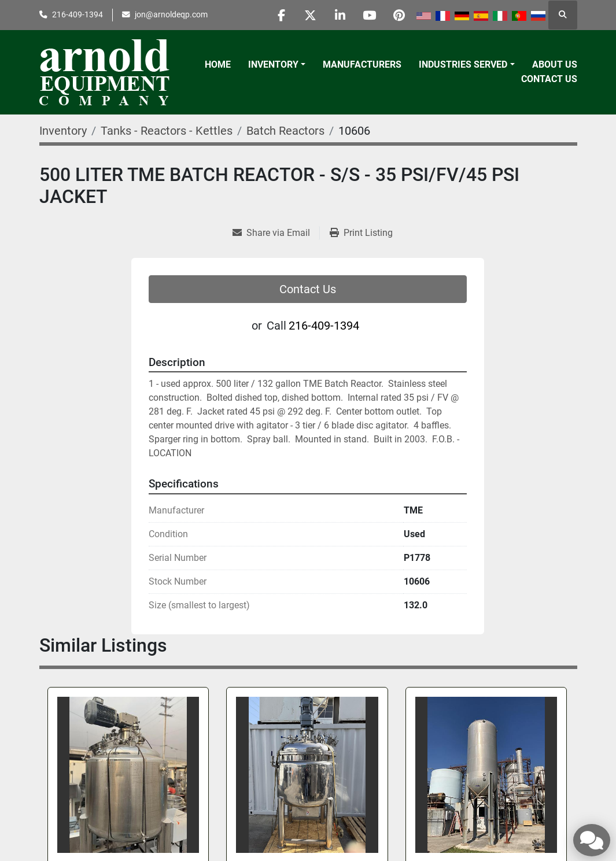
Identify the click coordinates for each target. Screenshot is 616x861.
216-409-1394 (78, 14)
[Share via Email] (276, 233)
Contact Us (549, 79)
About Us (555, 64)
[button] (277, 65)
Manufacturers (362, 64)
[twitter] (311, 15)
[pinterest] (399, 15)
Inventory (273, 64)
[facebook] (281, 15)
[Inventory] (63, 131)
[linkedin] (340, 15)
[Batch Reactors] (285, 131)
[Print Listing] (361, 233)
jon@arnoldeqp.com (171, 14)
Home (218, 64)
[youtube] (370, 15)
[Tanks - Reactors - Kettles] (167, 131)
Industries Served (463, 64)
